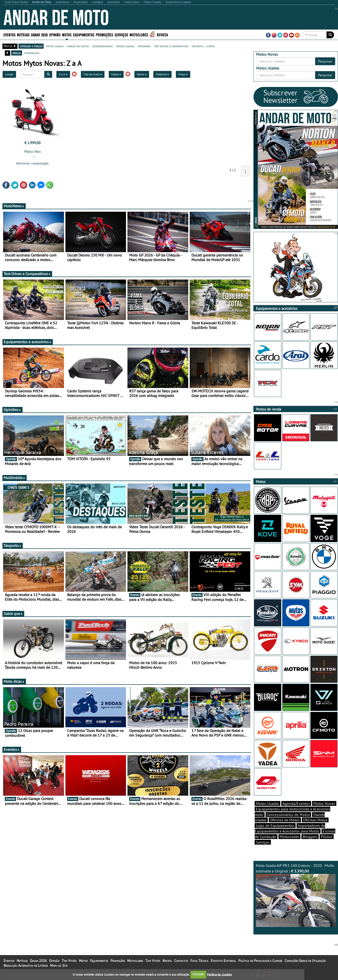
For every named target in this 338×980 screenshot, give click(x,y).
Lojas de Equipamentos (275, 825)
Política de (219, 974)
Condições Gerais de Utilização (305, 961)
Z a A (63, 74)
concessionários (102, 46)
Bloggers (310, 837)
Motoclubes (139, 35)
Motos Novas (324, 803)
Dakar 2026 (39, 35)
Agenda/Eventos (296, 803)
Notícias (23, 35)
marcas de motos (78, 46)
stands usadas (125, 46)
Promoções (104, 35)
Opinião (55, 35)
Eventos (9, 35)
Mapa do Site (59, 965)
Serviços (121, 35)
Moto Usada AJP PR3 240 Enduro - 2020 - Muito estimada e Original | (296, 895)
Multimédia (15, 478)
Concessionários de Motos (288, 815)
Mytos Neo (32, 152)
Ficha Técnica (199, 961)
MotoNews (14, 206)
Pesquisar (325, 61)
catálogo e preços (31, 46)
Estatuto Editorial (223, 961)
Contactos (181, 961)
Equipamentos (84, 35)
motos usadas (55, 46)
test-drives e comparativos (171, 46)
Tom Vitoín (69, 961)
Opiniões (12, 410)
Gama (142, 74)
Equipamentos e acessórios (28, 342)
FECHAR (198, 974)
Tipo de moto (93, 74)
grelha (17, 53)
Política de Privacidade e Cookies (260, 961)
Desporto (13, 545)
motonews (144, 46)
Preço (183, 74)
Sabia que (13, 614)
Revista (162, 35)
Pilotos (327, 837)
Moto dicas (14, 681)
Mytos (116, 74)
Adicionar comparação (32, 163)
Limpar (9, 74)
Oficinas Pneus (315, 820)
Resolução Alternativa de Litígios (26, 965)
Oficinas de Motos (285, 820)
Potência (162, 74)
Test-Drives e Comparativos (27, 274)
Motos (67, 35)
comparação (32, 53)
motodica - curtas (203, 46)
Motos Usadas (267, 803)
